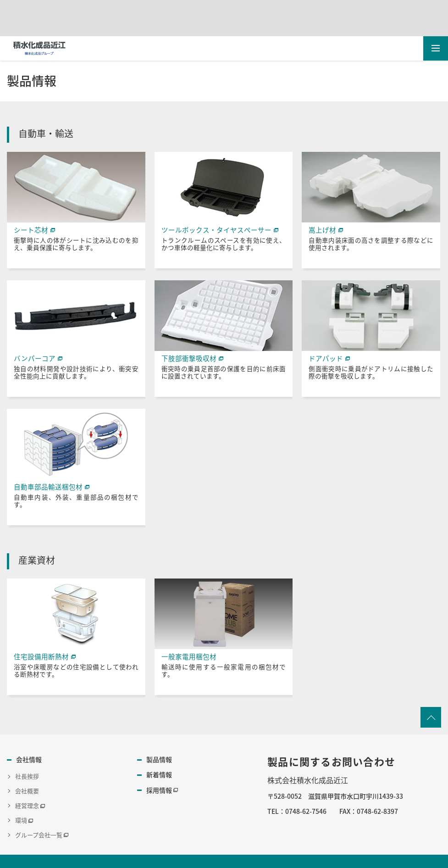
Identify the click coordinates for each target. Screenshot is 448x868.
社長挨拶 (27, 776)
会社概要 (27, 790)
